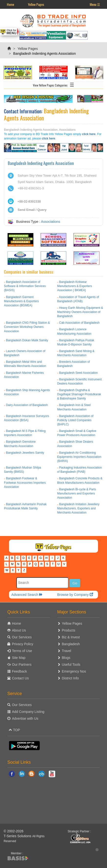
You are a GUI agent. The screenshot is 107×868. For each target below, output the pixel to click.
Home (10, 4)
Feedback (19, 671)
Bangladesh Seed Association (79, 373)
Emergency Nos (74, 671)
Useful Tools (71, 664)
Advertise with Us (25, 718)
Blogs (66, 658)
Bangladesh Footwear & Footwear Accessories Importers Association (25, 482)
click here (89, 134)
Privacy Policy (23, 644)
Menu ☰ (95, 4)
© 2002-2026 (14, 831)
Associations (51, 222)
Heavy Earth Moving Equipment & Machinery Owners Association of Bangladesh (80, 312)
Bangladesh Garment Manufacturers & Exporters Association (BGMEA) (21, 301)
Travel (67, 651)
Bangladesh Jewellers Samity (25, 453)
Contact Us (20, 678)
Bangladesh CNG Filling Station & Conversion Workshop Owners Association (27, 327)
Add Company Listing (28, 712)
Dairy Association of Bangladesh (27, 405)
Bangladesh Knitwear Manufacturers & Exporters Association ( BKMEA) (75, 286)
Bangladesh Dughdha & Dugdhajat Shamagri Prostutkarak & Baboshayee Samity (79, 394)
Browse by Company (75, 595)
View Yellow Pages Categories (53, 84)
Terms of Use (22, 651)
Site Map (19, 658)
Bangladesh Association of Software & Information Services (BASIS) (25, 286)
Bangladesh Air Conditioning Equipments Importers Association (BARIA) (79, 457)
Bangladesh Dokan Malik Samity (27, 340)
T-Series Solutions (18, 836)
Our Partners (22, 664)
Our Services (22, 637)
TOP (14, 730)
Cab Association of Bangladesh (79, 323)
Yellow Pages (36, 4)
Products (69, 630)
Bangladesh (71, 644)
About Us (19, 630)
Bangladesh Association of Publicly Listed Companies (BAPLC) (75, 420)
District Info (70, 678)
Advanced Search (27, 595)
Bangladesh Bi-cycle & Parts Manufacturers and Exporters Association (77, 493)
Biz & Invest (71, 637)
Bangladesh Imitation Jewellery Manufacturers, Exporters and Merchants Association (78, 508)
